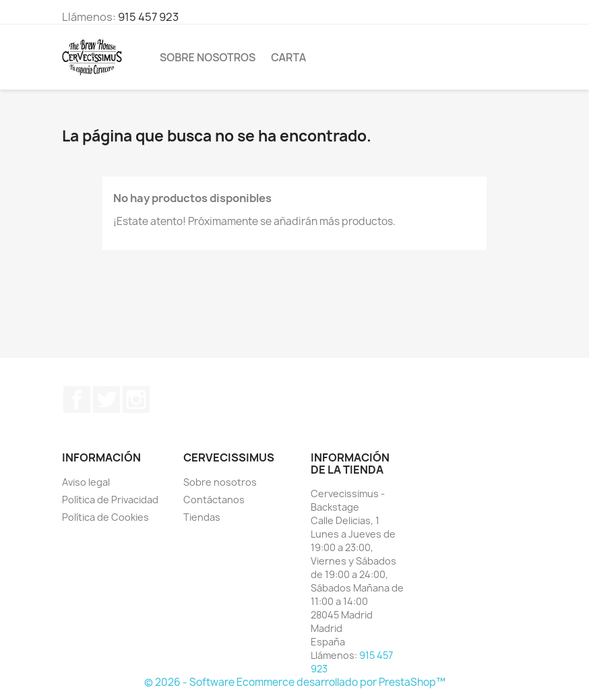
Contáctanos (214, 500)
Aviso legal (86, 482)
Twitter (106, 400)
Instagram (136, 400)
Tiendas (202, 517)
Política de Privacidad (110, 500)
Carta (288, 57)
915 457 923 (148, 17)
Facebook (77, 400)
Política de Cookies (105, 517)
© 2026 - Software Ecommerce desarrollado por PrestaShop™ (295, 682)
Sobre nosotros (208, 57)
